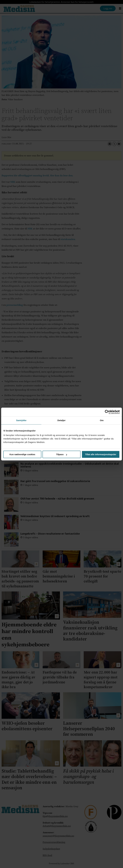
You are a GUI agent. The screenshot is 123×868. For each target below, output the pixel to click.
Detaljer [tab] (62, 420)
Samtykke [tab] (21, 420)
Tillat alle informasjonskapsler (101, 454)
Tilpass (62, 454)
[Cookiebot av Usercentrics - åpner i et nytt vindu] (107, 412)
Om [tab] (102, 420)
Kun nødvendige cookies (22, 454)
